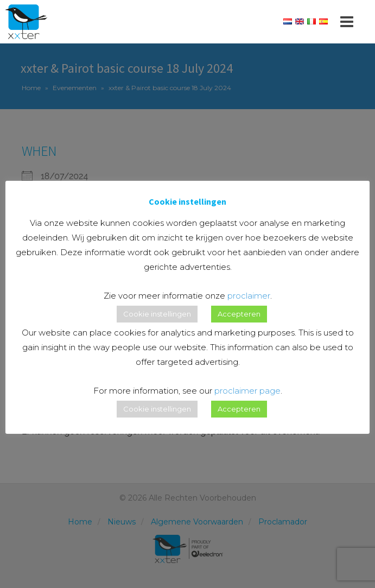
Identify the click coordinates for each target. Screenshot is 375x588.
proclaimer (249, 296)
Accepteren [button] (239, 314)
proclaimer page (247, 391)
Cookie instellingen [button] (157, 314)
